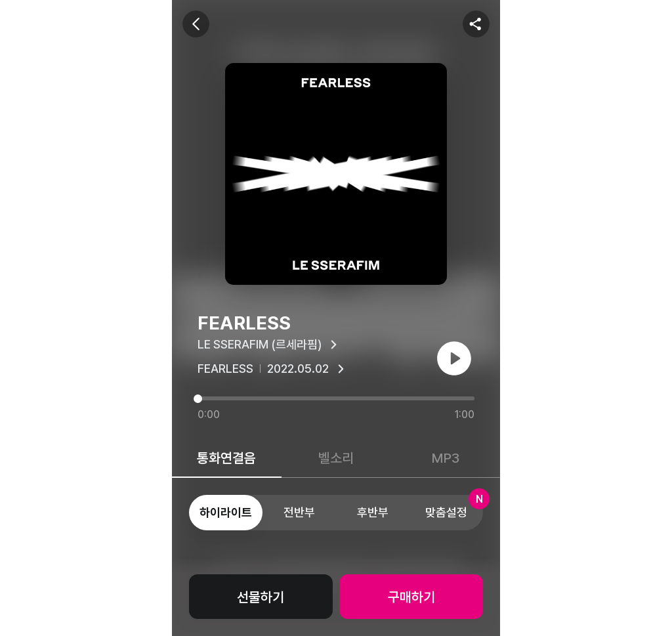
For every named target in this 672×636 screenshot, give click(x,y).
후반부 (373, 512)
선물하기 (261, 597)
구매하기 (411, 597)
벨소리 (336, 458)
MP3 (446, 458)
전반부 (299, 512)
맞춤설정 (454, 507)
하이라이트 (226, 512)
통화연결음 (226, 458)
